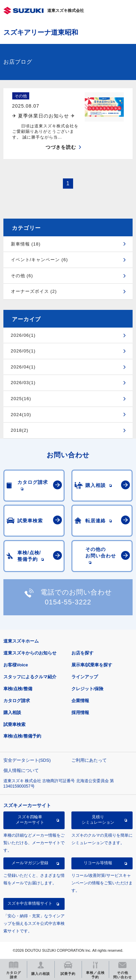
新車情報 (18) (26, 244)
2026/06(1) (23, 335)
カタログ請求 (17, 701)
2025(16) (21, 399)
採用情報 (80, 713)
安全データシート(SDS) (27, 760)
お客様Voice (16, 665)
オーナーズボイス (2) (34, 291)
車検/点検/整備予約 (22, 736)
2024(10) (21, 415)
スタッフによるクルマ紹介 (30, 677)
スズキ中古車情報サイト (30, 903)
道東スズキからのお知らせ (30, 653)
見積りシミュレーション (98, 820)
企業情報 (80, 701)
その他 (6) (22, 276)
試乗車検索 (14, 724)
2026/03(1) (23, 383)
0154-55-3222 (68, 602)
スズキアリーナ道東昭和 (41, 32)
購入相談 (12, 713)
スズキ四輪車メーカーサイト (30, 820)
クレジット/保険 (88, 689)
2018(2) (20, 430)
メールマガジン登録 (30, 863)
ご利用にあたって (89, 760)
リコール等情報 (98, 863)
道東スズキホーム (21, 641)
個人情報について (21, 770)
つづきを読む (61, 147)
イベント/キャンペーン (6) (39, 260)
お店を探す (82, 653)
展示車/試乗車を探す (92, 665)
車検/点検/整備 (18, 689)
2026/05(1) (23, 351)
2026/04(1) (23, 367)
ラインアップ (85, 677)
